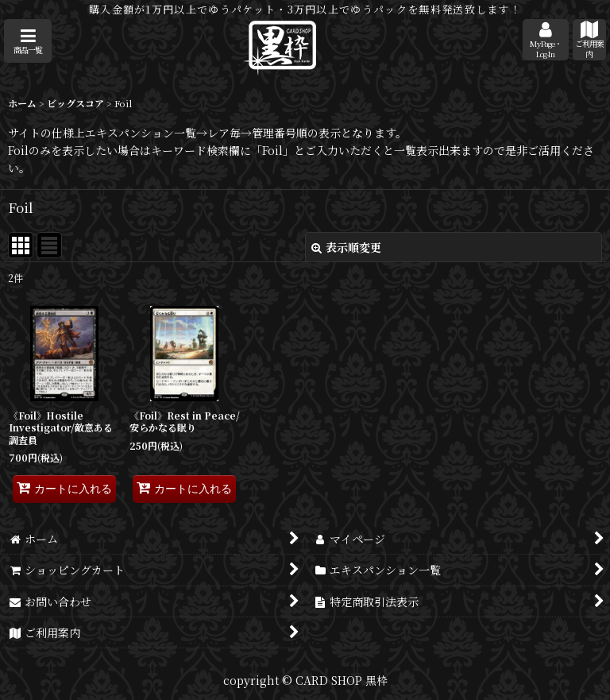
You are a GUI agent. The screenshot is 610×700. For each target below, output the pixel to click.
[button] (28, 41)
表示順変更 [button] (346, 247)
